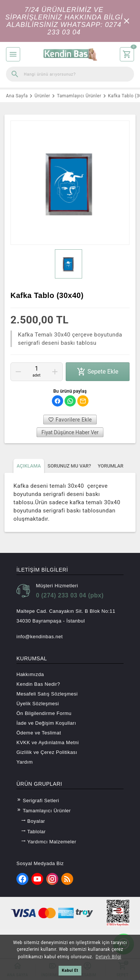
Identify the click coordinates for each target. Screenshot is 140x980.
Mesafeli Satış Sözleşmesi (47, 694)
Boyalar (33, 821)
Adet (37, 375)
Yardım (25, 762)
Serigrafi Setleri (38, 800)
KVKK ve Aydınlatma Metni (48, 742)
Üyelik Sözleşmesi (38, 704)
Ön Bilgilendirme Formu (44, 713)
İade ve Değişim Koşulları (46, 723)
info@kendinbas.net (40, 637)
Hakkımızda (30, 674)
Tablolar (33, 831)
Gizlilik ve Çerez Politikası (47, 752)
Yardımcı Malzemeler (49, 841)
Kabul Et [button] (70, 970)
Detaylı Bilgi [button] (108, 957)
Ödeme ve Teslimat (39, 733)
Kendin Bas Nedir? (38, 684)
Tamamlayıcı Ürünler (44, 810)
